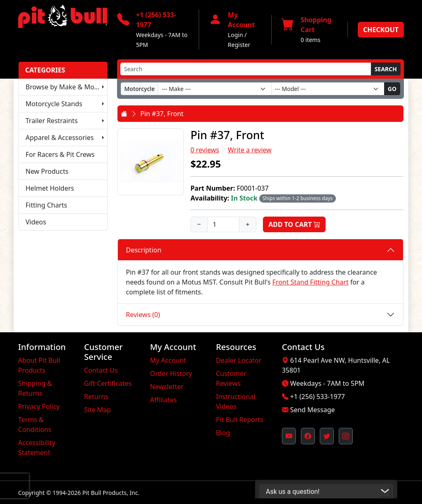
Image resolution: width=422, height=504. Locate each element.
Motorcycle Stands (54, 104)
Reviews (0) (143, 315)
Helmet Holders (50, 188)
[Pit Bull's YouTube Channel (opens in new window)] (289, 436)
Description (144, 250)
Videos (36, 222)
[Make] (215, 89)
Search (386, 69)
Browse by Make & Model (65, 87)
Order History (171, 373)
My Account (168, 360)
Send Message (312, 410)
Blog (223, 433)
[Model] (328, 89)
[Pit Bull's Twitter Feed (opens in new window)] (327, 436)
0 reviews (205, 150)
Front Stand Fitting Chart (311, 282)
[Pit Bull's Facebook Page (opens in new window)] (308, 436)
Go (392, 89)
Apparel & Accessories (60, 138)
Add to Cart (294, 224)
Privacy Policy (39, 406)
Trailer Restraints (52, 121)
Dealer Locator (239, 360)
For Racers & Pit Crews (60, 154)
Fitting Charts (46, 205)
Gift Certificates (108, 383)
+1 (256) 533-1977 (318, 397)
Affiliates (163, 400)
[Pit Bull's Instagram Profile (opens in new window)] (346, 436)
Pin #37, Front (162, 114)
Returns (96, 397)
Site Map (97, 410)
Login (236, 35)
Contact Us (101, 370)
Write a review (250, 150)
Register (239, 45)
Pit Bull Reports (240, 420)
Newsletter (167, 387)
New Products (47, 171)
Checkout (381, 30)
